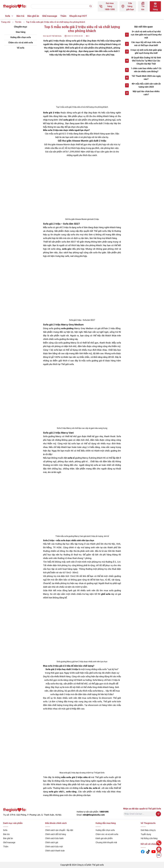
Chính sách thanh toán (55, 851)
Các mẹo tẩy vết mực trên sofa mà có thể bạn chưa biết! (146, 44)
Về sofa (21, 48)
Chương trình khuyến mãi (106, 842)
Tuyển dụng (146, 834)
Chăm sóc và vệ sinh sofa (21, 43)
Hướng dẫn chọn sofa (21, 38)
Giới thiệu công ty (148, 830)
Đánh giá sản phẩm (104, 838)
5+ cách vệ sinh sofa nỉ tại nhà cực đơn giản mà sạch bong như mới (146, 35)
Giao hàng (21, 32)
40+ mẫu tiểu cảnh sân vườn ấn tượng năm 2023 (146, 86)
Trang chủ (6, 22)
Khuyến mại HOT (78, 16)
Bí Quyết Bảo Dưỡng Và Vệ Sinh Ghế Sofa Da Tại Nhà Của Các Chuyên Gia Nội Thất (146, 61)
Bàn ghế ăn (33, 16)
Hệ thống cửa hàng (149, 838)
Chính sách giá (52, 842)
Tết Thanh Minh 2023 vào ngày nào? (146, 78)
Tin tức (19, 22)
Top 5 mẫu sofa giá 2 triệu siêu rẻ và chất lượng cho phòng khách (58, 22)
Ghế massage (50, 16)
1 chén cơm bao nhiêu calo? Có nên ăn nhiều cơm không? (146, 70)
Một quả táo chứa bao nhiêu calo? (146, 93)
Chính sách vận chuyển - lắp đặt (59, 830)
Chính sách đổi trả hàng (55, 834)
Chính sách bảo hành (54, 838)
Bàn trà (20, 16)
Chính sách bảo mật (54, 847)
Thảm (63, 16)
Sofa (8, 16)
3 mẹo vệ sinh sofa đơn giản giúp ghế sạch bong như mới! (146, 52)
